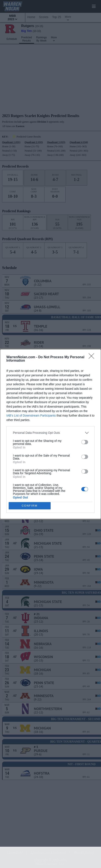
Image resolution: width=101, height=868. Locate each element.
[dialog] (50, 434)
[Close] (93, 357)
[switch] (85, 442)
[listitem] (50, 433)
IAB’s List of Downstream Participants (31, 415)
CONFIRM (30, 506)
